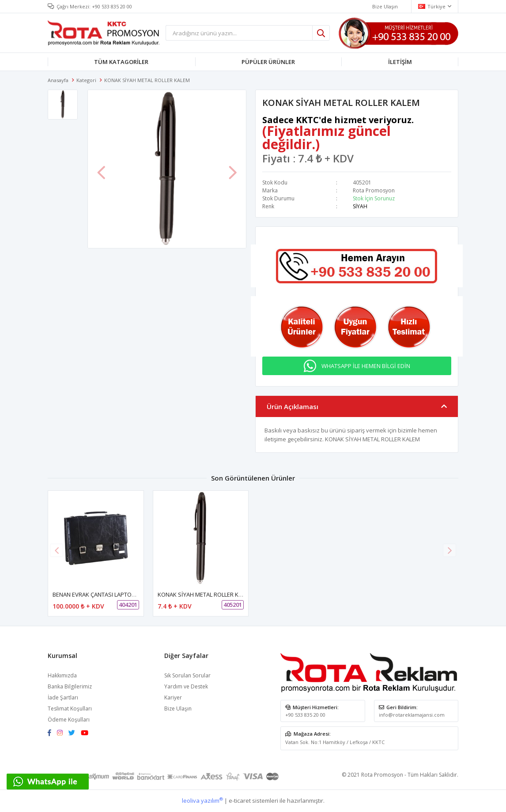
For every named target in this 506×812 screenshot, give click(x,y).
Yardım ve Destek (186, 686)
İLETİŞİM (400, 62)
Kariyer (173, 697)
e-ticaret (240, 801)
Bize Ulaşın (178, 709)
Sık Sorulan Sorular (187, 675)
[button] (449, 550)
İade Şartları (63, 697)
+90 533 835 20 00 (112, 6)
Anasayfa (58, 80)
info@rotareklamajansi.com (412, 715)
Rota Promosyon (374, 190)
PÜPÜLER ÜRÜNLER (268, 62)
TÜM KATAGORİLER (121, 62)
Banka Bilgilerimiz (70, 686)
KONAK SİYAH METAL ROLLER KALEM (205, 595)
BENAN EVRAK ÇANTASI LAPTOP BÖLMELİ (106, 595)
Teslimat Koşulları (70, 709)
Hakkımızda (62, 675)
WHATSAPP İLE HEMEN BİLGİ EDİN (366, 366)
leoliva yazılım (202, 801)
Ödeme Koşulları (69, 720)
